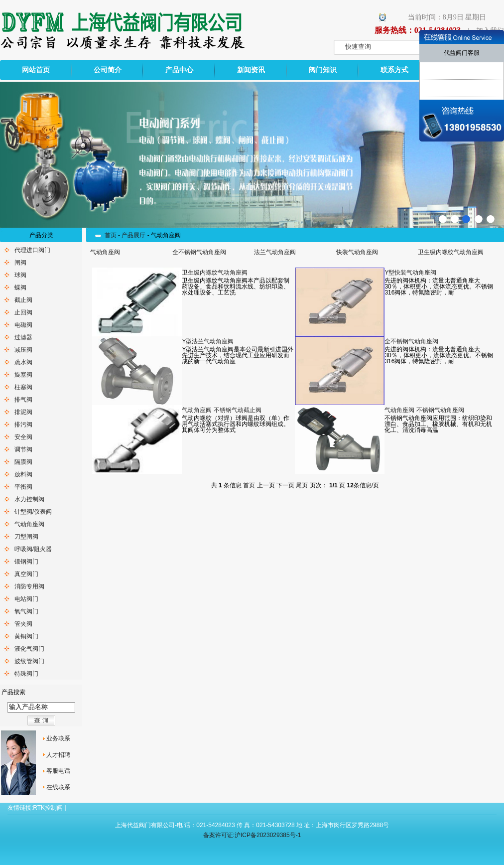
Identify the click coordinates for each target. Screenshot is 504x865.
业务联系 (58, 738)
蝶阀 (20, 288)
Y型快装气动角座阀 (410, 273)
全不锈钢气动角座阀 (199, 252)
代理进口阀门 (32, 250)
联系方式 (394, 70)
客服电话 (58, 771)
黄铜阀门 (26, 636)
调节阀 (23, 449)
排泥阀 (23, 412)
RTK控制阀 (48, 808)
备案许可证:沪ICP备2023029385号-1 (252, 835)
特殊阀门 (26, 674)
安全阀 (23, 437)
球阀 (20, 275)
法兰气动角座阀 (275, 252)
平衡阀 (23, 487)
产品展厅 (133, 235)
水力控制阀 (29, 499)
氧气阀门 (26, 611)
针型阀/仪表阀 (33, 512)
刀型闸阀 (26, 537)
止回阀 (23, 312)
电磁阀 (23, 325)
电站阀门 (26, 599)
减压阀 (23, 350)
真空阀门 (26, 574)
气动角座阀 (29, 524)
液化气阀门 (29, 649)
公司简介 (108, 70)
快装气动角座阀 (357, 252)
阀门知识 (323, 70)
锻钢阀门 (26, 562)
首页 (111, 235)
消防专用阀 (29, 586)
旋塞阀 (23, 375)
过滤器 (23, 337)
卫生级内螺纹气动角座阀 (451, 252)
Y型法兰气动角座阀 (208, 341)
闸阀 (20, 263)
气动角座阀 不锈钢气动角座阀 (424, 410)
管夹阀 (23, 624)
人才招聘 (58, 755)
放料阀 (23, 474)
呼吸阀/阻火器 (33, 549)
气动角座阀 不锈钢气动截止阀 (221, 410)
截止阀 (23, 300)
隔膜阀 (23, 462)
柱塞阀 (23, 387)
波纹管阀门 (29, 661)
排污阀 (23, 425)
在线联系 (58, 787)
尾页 (302, 485)
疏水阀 (23, 362)
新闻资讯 (251, 70)
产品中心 (179, 70)
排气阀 (23, 400)
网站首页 (36, 70)
